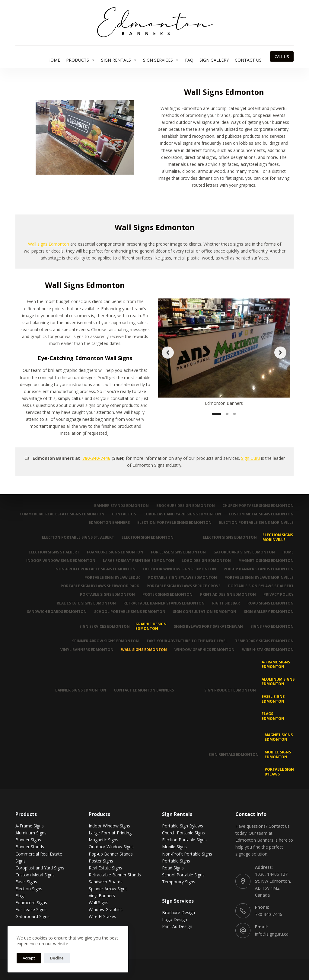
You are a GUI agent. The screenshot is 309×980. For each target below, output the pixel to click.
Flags (21, 896)
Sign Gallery (214, 60)
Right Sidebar (226, 603)
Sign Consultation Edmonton (205, 612)
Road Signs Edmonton (271, 603)
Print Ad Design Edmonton (228, 595)
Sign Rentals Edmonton (234, 754)
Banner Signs (28, 840)
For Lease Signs (31, 909)
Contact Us (248, 60)
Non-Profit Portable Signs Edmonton (96, 569)
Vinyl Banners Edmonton (87, 650)
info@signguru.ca (272, 934)
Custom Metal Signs (35, 875)
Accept (29, 958)
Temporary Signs (179, 882)
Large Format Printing (110, 833)
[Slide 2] (227, 414)
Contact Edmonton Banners (144, 690)
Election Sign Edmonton (148, 537)
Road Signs (173, 868)
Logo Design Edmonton (206, 561)
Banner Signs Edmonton (81, 690)
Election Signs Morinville (278, 537)
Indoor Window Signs (109, 826)
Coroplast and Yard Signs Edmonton (182, 514)
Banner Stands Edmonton (121, 506)
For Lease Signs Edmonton (178, 552)
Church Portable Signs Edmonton (258, 506)
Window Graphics (106, 909)
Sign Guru (250, 458)
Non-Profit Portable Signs (187, 854)
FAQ (189, 60)
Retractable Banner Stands (115, 875)
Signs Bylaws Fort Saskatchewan (208, 626)
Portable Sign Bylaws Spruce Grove (184, 586)
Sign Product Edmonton (230, 690)
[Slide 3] (234, 414)
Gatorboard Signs (32, 916)
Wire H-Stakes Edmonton (268, 650)
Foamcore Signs (31, 903)
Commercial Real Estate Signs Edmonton (62, 514)
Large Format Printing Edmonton (139, 561)
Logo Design (175, 919)
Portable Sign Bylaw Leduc (113, 578)
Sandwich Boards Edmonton (57, 612)
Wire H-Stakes (102, 916)
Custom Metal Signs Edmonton (261, 514)
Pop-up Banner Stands (111, 854)
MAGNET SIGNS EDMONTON (279, 737)
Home (54, 60)
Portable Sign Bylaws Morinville (259, 578)
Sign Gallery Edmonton (269, 612)
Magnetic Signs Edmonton (266, 561)
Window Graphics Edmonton (204, 650)
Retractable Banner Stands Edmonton (164, 603)
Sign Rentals (119, 60)
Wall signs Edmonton (49, 244)
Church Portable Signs (183, 833)
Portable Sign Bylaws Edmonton (183, 578)
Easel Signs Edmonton (273, 699)
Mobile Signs (174, 847)
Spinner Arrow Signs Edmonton (105, 641)
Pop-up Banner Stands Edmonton (259, 569)
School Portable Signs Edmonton (130, 612)
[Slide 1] (217, 414)
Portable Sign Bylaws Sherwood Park (100, 586)
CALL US (282, 56)
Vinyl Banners (102, 896)
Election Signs (29, 889)
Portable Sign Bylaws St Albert (261, 586)
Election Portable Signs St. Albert (78, 537)
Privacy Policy (279, 595)
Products (81, 60)
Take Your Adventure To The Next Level (187, 641)
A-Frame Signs (30, 826)
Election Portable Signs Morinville (256, 523)
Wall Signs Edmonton (144, 650)
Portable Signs (176, 861)
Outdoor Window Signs (111, 847)
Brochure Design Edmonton (186, 506)
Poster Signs (101, 861)
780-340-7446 (96, 458)
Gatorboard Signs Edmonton (244, 552)
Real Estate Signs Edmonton (86, 603)
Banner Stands (30, 847)
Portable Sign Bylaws (279, 772)
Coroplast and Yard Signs (40, 868)
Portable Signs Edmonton (107, 595)
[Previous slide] (168, 353)
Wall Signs (99, 903)
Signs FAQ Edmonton (272, 626)
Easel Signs (26, 882)
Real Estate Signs (105, 868)
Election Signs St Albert (54, 552)
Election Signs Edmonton (230, 537)
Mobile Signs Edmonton (278, 754)
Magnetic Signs (104, 840)
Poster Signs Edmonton (167, 595)
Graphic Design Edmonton (151, 626)
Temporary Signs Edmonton (264, 641)
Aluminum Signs (31, 833)
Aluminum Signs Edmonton (278, 682)
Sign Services (161, 60)
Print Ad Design (177, 926)
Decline (57, 958)
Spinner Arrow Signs (108, 889)
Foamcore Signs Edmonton (115, 552)
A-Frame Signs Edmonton (276, 664)
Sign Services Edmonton (105, 626)
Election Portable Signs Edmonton (174, 523)
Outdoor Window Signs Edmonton (180, 569)
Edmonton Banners (109, 523)
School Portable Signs (183, 875)
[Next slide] (280, 353)
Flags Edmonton (273, 716)
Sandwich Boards (106, 882)
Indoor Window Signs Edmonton (61, 561)
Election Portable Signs (184, 840)
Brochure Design (178, 912)
